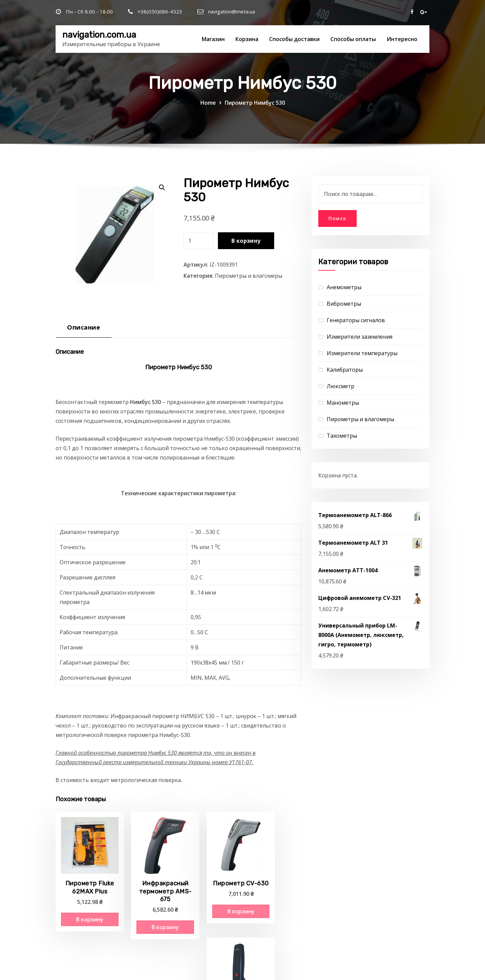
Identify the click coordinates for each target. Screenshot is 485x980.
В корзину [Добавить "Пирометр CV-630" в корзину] (210, 905)
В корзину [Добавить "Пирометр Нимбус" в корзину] (273, 905)
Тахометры (342, 436)
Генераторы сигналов (356, 320)
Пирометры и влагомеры (249, 276)
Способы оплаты (353, 39)
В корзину (246, 241)
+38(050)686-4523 (160, 11)
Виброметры (344, 304)
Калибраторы (345, 370)
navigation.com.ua (99, 35)
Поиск (337, 218)
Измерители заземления (360, 337)
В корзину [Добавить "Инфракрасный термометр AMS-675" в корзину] (146, 913)
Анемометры (344, 287)
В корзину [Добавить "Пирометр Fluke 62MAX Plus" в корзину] (83, 913)
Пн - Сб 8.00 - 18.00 (89, 11)
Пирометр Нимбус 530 (255, 103)
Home (208, 103)
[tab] (84, 330)
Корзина (247, 39)
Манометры (343, 403)
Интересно (402, 39)
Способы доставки (294, 39)
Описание (84, 327)
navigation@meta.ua (232, 11)
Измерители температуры (362, 353)
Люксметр (341, 386)
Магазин (213, 39)
